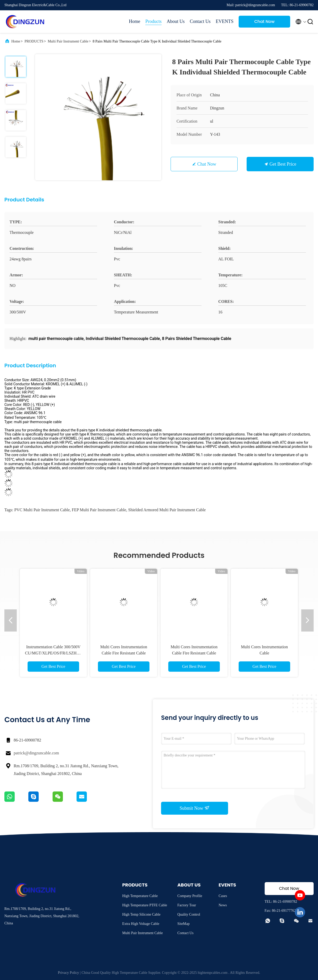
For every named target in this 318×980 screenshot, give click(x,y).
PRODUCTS (34, 41)
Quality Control (189, 914)
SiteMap (183, 924)
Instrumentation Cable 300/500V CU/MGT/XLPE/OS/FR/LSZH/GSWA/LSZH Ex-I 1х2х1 (63, 653)
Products (153, 21)
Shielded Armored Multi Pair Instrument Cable (167, 510)
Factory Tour (187, 905)
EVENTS (225, 21)
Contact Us (200, 21)
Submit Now (195, 808)
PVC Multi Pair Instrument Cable (42, 510)
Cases (223, 896)
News (223, 905)
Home (135, 21)
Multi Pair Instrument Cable (68, 41)
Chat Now (265, 22)
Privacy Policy (69, 973)
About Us (176, 21)
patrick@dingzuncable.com (36, 753)
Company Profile (190, 896)
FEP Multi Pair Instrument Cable (99, 510)
